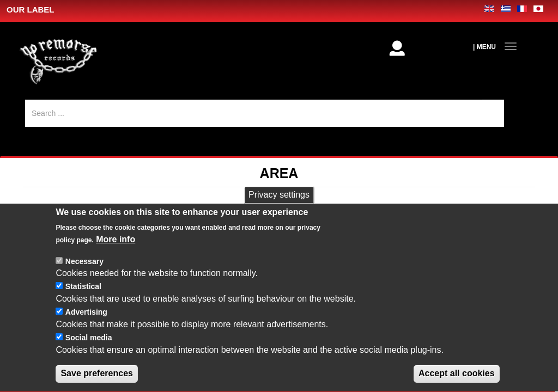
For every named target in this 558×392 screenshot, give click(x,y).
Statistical (83, 300)
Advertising (86, 325)
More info (116, 252)
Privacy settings (279, 208)
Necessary (84, 274)
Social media (89, 351)
